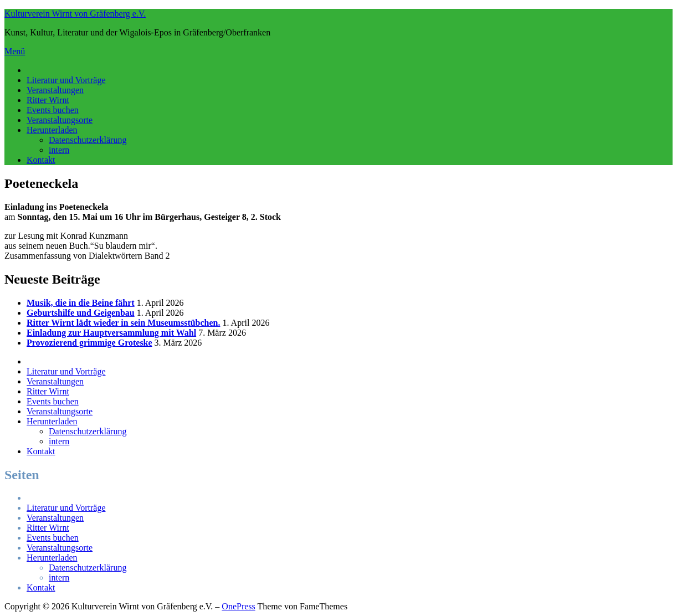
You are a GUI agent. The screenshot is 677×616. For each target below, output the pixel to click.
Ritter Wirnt (48, 100)
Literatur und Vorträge (66, 80)
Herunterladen (52, 130)
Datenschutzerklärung (88, 140)
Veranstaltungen (55, 90)
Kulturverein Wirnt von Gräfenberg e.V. (75, 14)
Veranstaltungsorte (60, 120)
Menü (15, 51)
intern (59, 150)
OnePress (238, 606)
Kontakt (41, 160)
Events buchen (53, 110)
